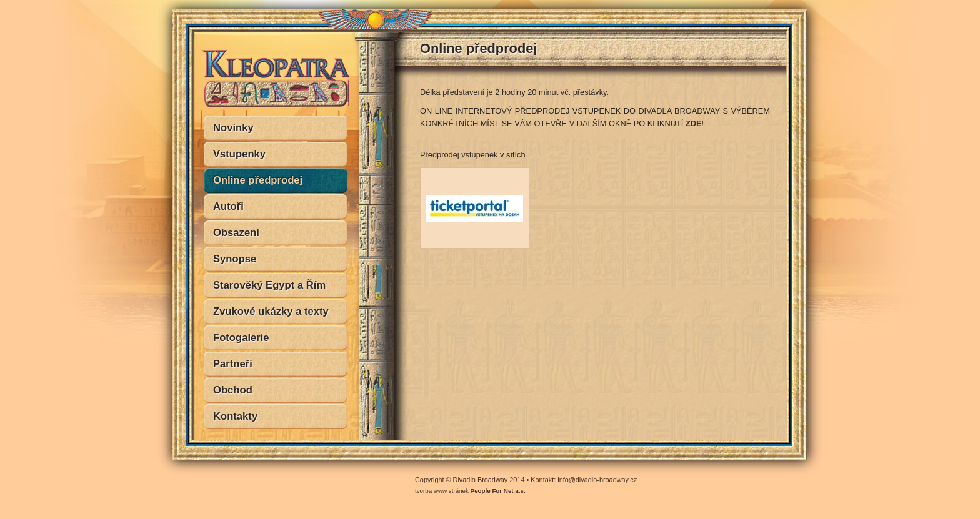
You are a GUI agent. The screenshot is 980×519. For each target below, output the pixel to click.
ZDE (694, 123)
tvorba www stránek (470, 491)
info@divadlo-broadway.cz (597, 480)
